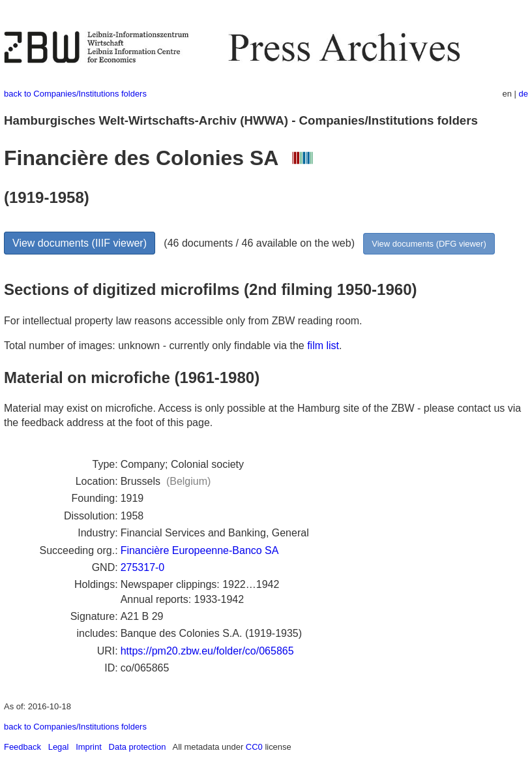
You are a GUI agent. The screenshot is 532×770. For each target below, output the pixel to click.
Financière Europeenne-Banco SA (200, 550)
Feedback (22, 747)
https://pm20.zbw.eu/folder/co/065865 (207, 651)
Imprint (89, 747)
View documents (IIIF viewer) (80, 243)
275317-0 (143, 567)
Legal (59, 747)
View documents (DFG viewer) (429, 244)
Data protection (138, 747)
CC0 (254, 747)
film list (323, 346)
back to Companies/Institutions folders (75, 94)
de (524, 94)
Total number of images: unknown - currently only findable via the (155, 346)
